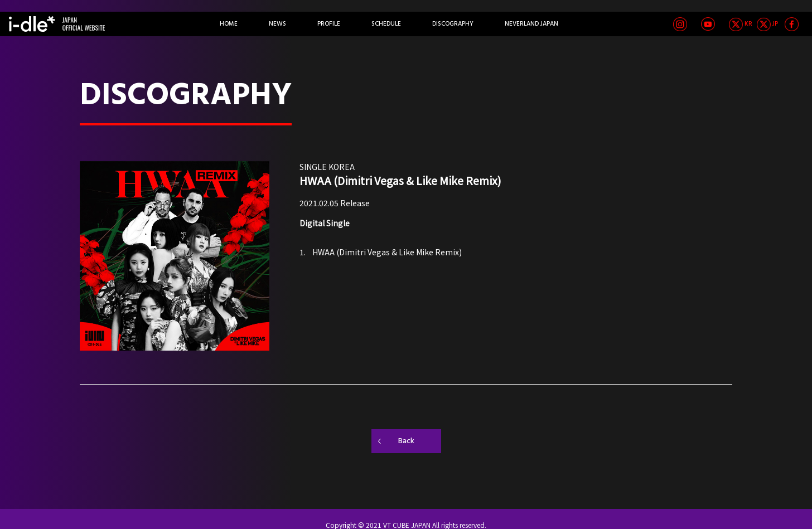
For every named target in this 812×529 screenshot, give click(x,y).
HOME (229, 24)
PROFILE (329, 24)
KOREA (342, 167)
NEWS (277, 24)
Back (406, 441)
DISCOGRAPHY (453, 24)
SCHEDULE (386, 24)
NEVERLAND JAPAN (531, 24)
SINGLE (313, 167)
